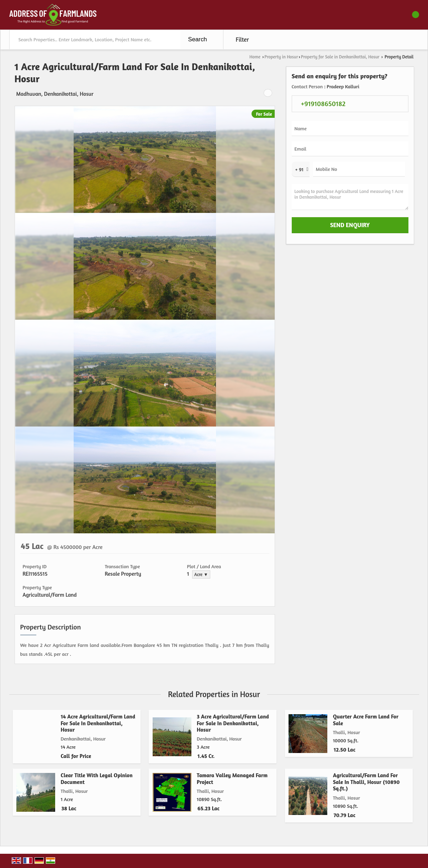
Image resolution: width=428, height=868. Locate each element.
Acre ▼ (201, 574)
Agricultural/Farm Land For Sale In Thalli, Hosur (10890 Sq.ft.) (366, 782)
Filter (242, 40)
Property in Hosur (281, 57)
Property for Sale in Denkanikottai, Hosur (340, 57)
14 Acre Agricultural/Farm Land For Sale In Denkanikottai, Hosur (98, 723)
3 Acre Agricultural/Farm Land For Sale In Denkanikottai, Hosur (233, 723)
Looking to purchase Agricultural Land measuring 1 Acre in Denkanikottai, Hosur (350, 197)
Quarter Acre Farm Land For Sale (366, 720)
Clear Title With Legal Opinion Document (97, 778)
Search (198, 39)
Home (255, 57)
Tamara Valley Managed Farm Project (232, 778)
